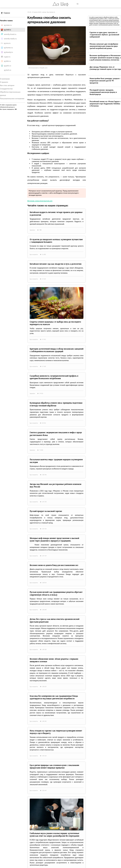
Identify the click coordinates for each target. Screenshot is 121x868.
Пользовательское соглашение (12, 99)
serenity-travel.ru (10, 34)
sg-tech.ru (8, 70)
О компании (5, 79)
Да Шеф (60, 4)
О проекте (4, 82)
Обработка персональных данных (10, 94)
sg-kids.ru (7, 61)
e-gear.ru (7, 57)
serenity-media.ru (10, 39)
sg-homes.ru (8, 48)
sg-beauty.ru (8, 52)
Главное (5, 13)
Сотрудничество (6, 89)
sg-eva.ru (7, 43)
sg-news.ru (8, 25)
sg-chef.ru (8, 30)
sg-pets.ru (8, 66)
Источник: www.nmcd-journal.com (40, 201)
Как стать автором (7, 85)
